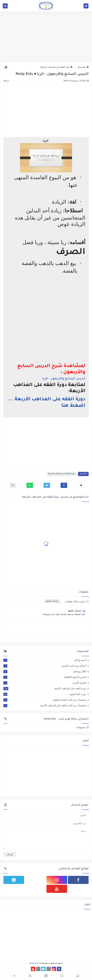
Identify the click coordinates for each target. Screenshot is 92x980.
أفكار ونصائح (45, 671)
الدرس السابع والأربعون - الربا (64, 379)
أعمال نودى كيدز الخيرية (45, 666)
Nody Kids (34, 963)
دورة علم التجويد (45, 694)
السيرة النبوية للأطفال (45, 677)
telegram (81, 727)
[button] (64, 485)
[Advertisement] (46, 37)
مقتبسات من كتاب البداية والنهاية (45, 700)
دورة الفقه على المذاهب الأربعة (56, 67)
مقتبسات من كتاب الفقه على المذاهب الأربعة (45, 705)
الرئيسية (83, 67)
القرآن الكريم (45, 683)
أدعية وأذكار (45, 660)
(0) (6, 81)
